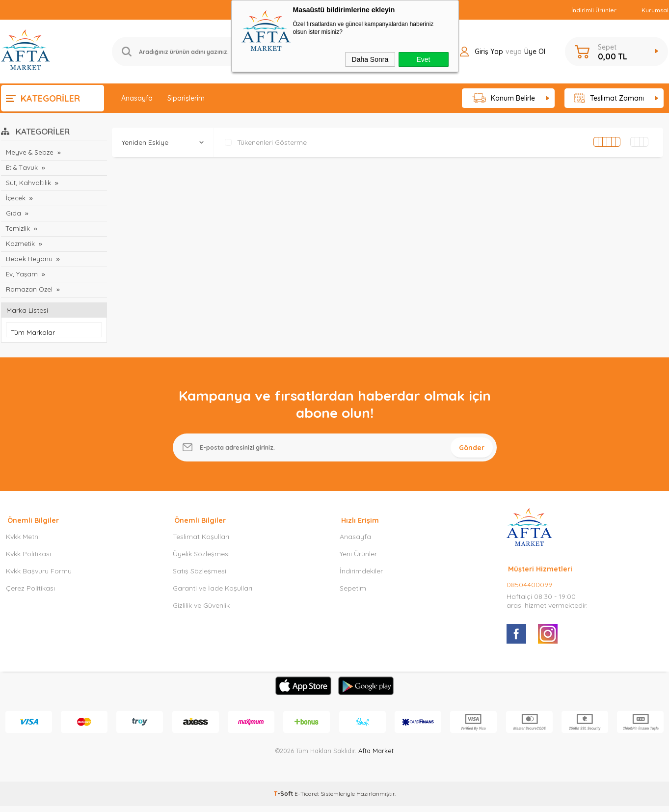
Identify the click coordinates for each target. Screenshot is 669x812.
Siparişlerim (186, 98)
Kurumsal (655, 10)
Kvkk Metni (23, 542)
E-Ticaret (307, 799)
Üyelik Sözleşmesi (201, 560)
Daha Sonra (370, 59)
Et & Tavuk (21, 167)
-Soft (284, 799)
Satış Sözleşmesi (200, 577)
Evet (423, 59)
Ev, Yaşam (21, 274)
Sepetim (353, 594)
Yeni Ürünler (358, 560)
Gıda (13, 213)
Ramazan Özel (28, 289)
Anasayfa (137, 98)
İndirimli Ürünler (594, 10)
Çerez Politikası (30, 594)
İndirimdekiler (361, 577)
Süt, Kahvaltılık (28, 183)
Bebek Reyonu (29, 259)
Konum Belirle (503, 98)
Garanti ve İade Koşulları (213, 594)
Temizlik (17, 228)
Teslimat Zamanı (609, 98)
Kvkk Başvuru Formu (39, 577)
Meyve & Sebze (29, 152)
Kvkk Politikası (28, 560)
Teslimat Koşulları (201, 542)
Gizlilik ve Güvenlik (201, 611)
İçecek (16, 198)
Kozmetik (20, 244)
